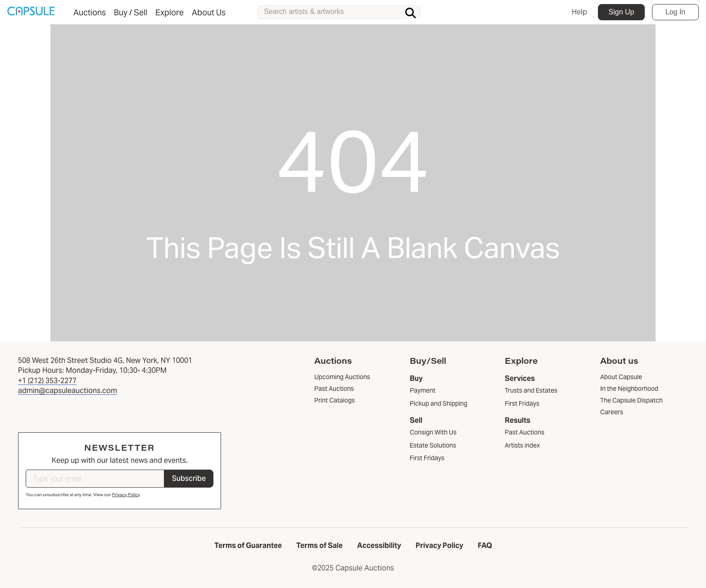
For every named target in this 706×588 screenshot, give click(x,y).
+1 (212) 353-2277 (47, 381)
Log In (675, 12)
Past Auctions (525, 432)
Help (579, 12)
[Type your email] (95, 479)
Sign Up (622, 12)
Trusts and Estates (531, 390)
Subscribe (189, 478)
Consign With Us (433, 432)
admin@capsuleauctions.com (68, 391)
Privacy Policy (126, 495)
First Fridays (427, 458)
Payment (423, 390)
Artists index (522, 445)
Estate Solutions (433, 445)
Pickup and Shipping (439, 403)
